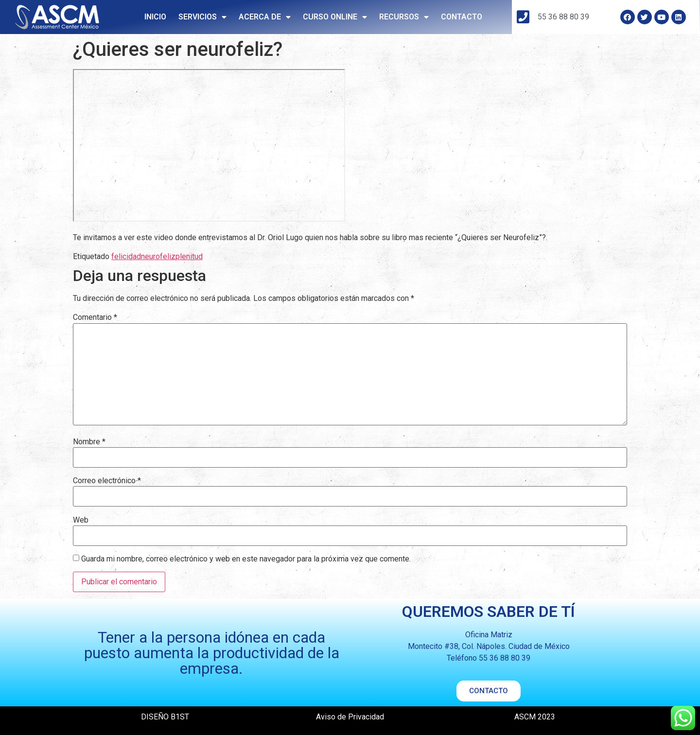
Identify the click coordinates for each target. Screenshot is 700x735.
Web (81, 520)
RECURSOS (404, 17)
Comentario (95, 317)
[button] (489, 691)
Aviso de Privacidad (350, 717)
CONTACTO (462, 17)
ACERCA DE (265, 17)
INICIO (155, 17)
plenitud (189, 256)
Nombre (89, 442)
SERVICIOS (202, 17)
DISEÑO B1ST (165, 717)
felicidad (126, 256)
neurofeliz (158, 256)
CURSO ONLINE (335, 17)
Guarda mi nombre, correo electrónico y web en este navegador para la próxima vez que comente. (246, 559)
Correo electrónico (107, 481)
